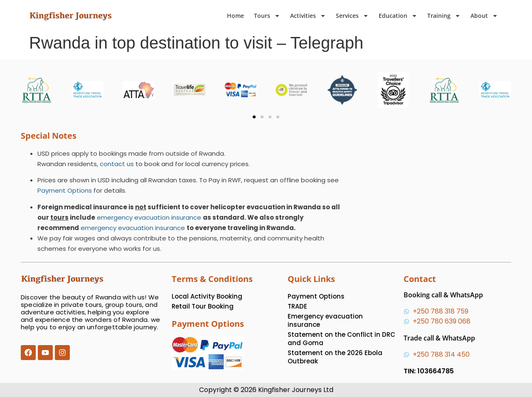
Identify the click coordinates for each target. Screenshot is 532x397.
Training (444, 16)
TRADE (297, 306)
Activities (308, 16)
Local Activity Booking (207, 296)
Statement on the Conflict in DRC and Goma (341, 339)
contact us (117, 164)
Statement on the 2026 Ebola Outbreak (335, 357)
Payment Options (65, 190)
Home (235, 16)
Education (398, 16)
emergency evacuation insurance (149, 217)
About (484, 16)
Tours (267, 16)
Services (352, 16)
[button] (254, 117)
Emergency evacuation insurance (325, 320)
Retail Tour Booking (203, 306)
